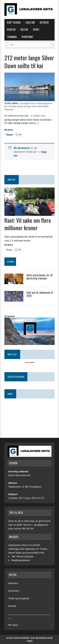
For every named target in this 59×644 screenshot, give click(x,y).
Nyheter (11, 30)
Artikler (44, 22)
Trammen (12, 37)
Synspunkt (27, 37)
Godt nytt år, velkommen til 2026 (40, 294)
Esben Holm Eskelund (18, 116)
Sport (36, 30)
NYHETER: (12, 180)
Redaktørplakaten (21, 560)
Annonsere (14, 591)
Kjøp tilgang (14, 22)
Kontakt (12, 606)
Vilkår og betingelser (19, 598)
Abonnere (13, 583)
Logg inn (30, 22)
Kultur (24, 30)
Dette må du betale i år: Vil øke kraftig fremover (40, 277)
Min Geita (13, 625)
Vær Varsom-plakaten (23, 556)
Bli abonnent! (22, 148)
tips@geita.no (41, 525)
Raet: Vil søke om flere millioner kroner (28, 224)
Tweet (9, 134)
